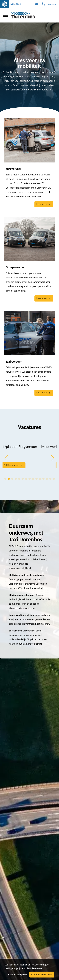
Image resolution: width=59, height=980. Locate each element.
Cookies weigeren (18, 974)
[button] (6, 458)
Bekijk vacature (29, 465)
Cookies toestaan (42, 974)
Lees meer (37, 968)
